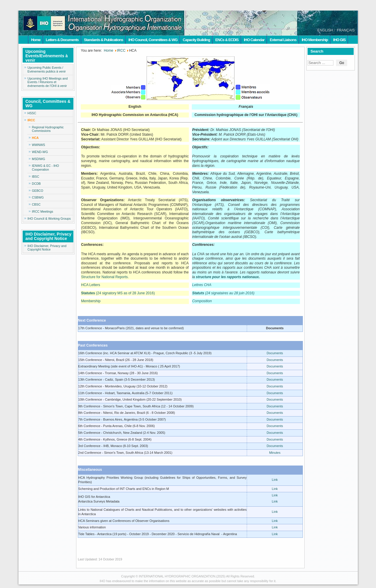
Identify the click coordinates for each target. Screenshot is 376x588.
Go (342, 63)
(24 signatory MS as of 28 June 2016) (118, 293)
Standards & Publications (104, 40)
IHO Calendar (254, 40)
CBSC (36, 204)
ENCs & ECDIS (227, 40)
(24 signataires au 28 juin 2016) (223, 293)
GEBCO (38, 191)
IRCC (31, 120)
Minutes (275, 453)
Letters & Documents (62, 40)
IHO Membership (315, 40)
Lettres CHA (202, 285)
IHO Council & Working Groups (49, 219)
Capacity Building (196, 40)
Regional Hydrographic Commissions (48, 129)
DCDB (36, 184)
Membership (91, 301)
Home (36, 40)
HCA (35, 138)
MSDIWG (39, 159)
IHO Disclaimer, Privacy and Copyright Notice (47, 248)
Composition (202, 301)
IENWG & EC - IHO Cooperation (46, 168)
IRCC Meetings (43, 211)
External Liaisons (283, 40)
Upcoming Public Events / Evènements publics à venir (47, 69)
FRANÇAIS (346, 30)
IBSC (36, 177)
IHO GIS (339, 40)
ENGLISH (325, 30)
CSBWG (38, 197)
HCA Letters (91, 285)
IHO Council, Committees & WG (153, 40)
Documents (275, 353)
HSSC (32, 113)
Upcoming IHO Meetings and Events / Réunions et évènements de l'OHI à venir (48, 82)
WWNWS (39, 145)
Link (275, 480)
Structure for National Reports (104, 277)
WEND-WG (40, 152)
